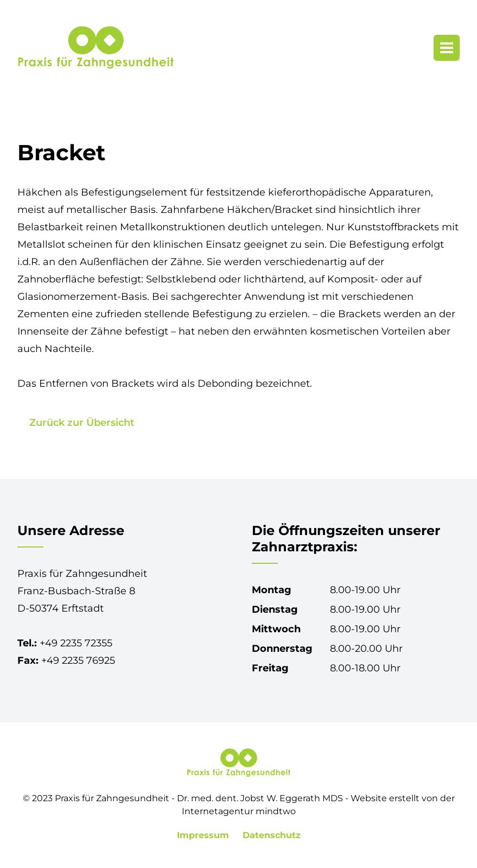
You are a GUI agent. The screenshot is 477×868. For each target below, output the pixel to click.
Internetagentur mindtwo (239, 811)
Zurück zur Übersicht (82, 423)
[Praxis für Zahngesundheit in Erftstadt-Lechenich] (96, 48)
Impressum (204, 835)
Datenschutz (272, 835)
